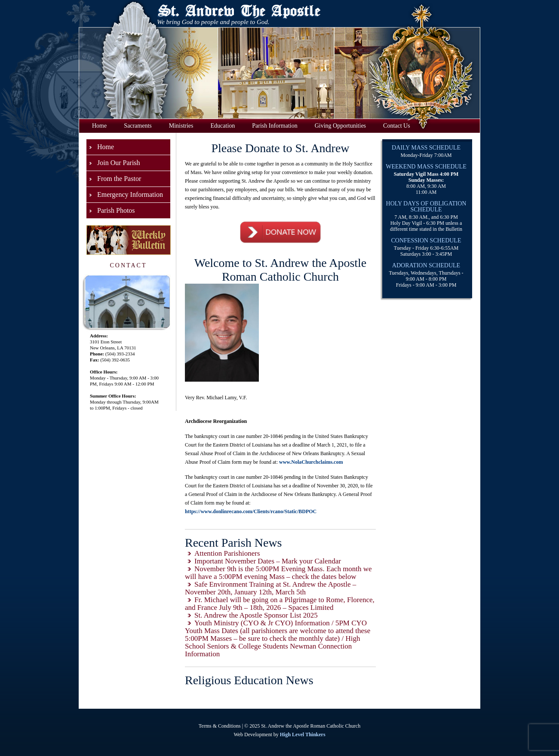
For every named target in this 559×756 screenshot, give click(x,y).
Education (223, 126)
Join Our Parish (119, 163)
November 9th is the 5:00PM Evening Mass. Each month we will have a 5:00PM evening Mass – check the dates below (278, 573)
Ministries (181, 126)
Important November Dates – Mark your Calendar (268, 561)
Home (99, 126)
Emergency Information (130, 194)
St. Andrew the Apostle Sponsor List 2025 (256, 615)
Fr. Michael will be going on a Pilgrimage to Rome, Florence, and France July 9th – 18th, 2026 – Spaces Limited (280, 604)
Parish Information (275, 126)
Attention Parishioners (227, 553)
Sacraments (138, 126)
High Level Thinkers (303, 735)
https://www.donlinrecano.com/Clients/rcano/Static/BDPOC (251, 511)
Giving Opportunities (340, 126)
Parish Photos (116, 210)
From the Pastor (119, 179)
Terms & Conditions (220, 726)
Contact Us (397, 126)
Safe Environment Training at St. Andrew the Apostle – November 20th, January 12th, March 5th (270, 588)
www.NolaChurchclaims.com (311, 462)
